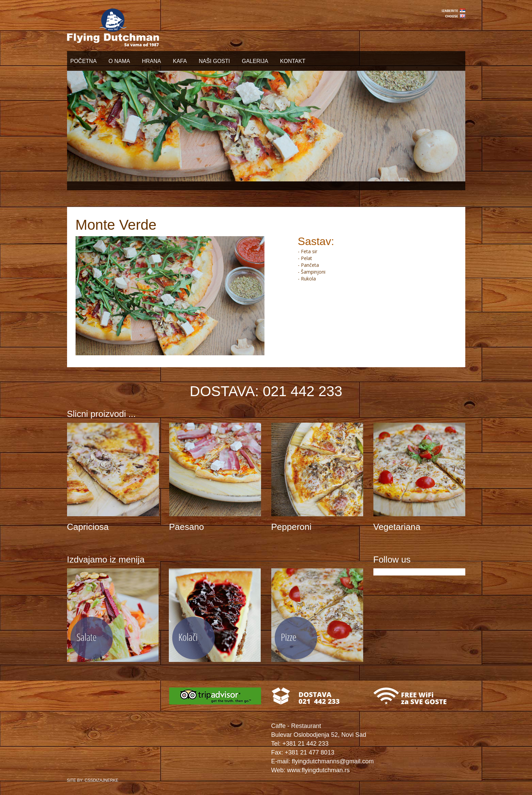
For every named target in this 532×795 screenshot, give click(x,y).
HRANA (151, 61)
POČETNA (84, 61)
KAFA (180, 61)
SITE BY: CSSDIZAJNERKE (93, 780)
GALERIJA (255, 61)
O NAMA (119, 61)
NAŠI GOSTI (214, 61)
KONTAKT (293, 61)
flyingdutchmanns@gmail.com (333, 761)
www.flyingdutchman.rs (318, 770)
